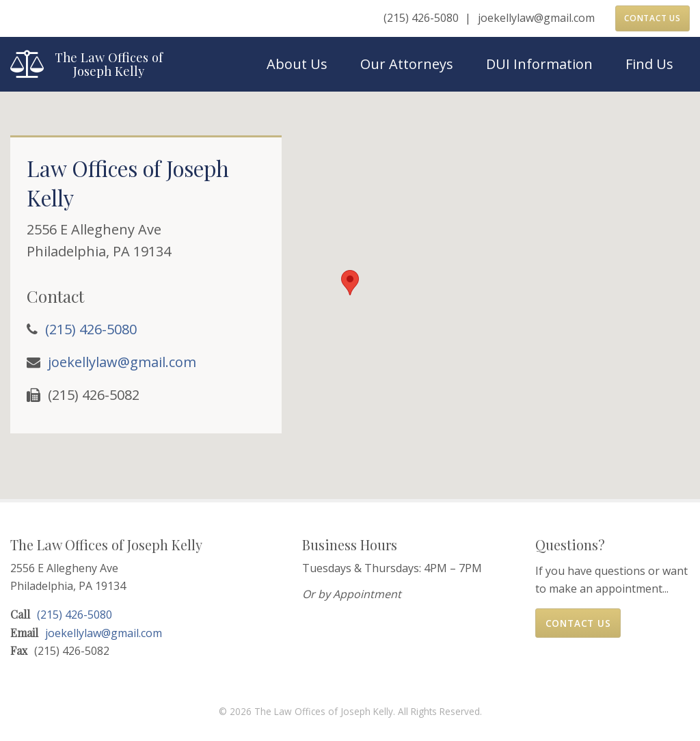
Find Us (649, 64)
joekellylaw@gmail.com (536, 18)
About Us (297, 64)
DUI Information (539, 64)
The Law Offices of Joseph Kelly (109, 64)
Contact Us (652, 18)
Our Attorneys (407, 64)
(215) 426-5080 (421, 18)
